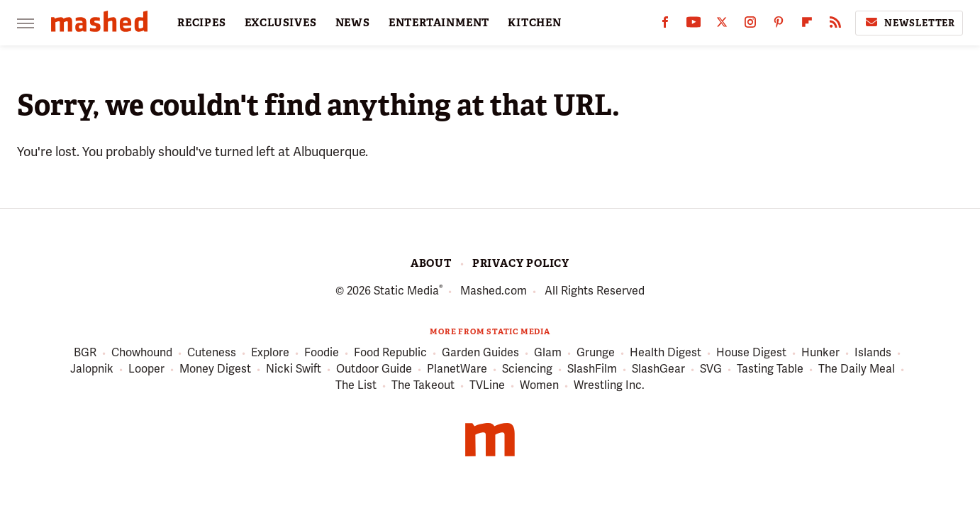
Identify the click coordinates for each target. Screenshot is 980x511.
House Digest (751, 353)
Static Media (406, 291)
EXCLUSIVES (281, 23)
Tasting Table (770, 369)
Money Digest (215, 369)
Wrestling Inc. (609, 386)
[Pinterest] (779, 25)
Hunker (820, 353)
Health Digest (666, 353)
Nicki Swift (294, 369)
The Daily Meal (857, 369)
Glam (548, 353)
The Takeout (423, 386)
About (431, 263)
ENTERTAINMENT (439, 23)
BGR (85, 353)
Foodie (322, 353)
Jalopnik (92, 369)
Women (539, 386)
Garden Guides (480, 353)
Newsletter (909, 23)
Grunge (596, 353)
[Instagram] (750, 25)
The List (356, 386)
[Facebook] (665, 25)
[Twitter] (722, 25)
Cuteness (212, 353)
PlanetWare (457, 369)
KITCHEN (535, 23)
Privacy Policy (521, 263)
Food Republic (390, 353)
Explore (270, 353)
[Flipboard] (807, 25)
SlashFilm (592, 369)
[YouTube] (694, 25)
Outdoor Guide (374, 369)
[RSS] (835, 25)
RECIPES (202, 23)
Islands (873, 353)
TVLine (487, 386)
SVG (711, 369)
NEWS (353, 23)
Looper (146, 369)
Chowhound (142, 353)
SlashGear (658, 369)
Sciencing (527, 369)
